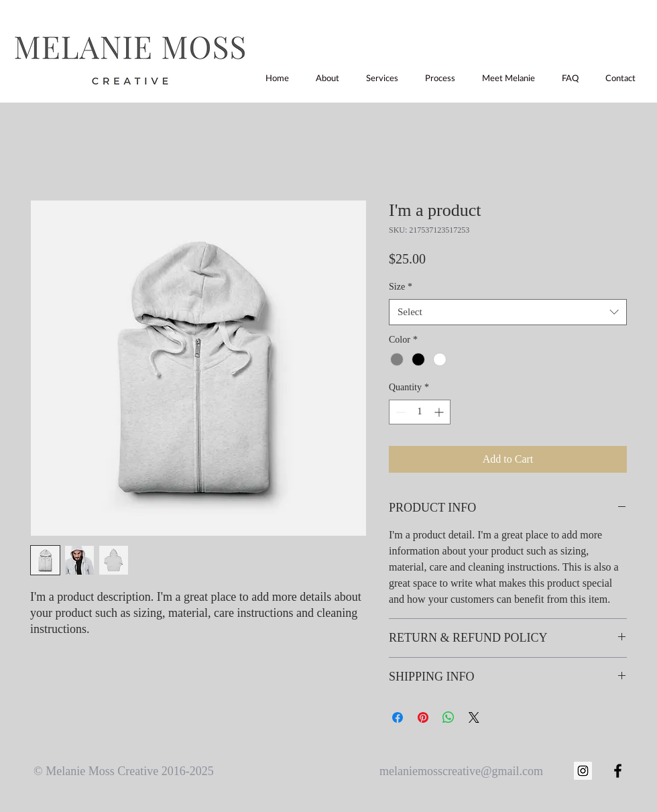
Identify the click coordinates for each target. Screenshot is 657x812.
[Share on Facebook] (398, 717)
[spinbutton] (420, 412)
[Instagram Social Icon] (583, 771)
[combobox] (508, 312)
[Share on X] (474, 717)
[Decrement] (399, 412)
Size (401, 287)
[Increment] (440, 412)
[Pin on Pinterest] (423, 717)
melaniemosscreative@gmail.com (461, 771)
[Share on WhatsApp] (449, 717)
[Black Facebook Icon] (618, 771)
